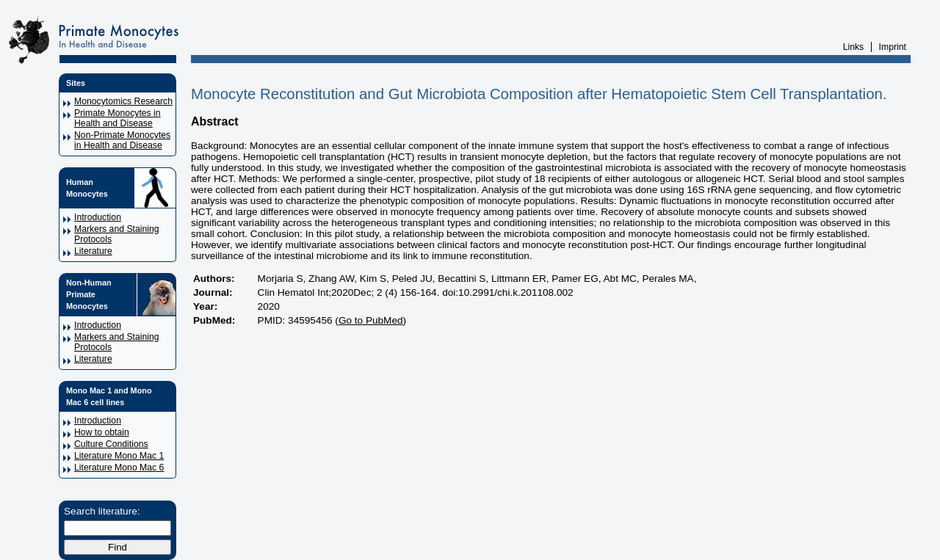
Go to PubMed (371, 320)
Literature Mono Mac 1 (119, 456)
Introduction (98, 217)
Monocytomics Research (123, 101)
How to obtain (102, 432)
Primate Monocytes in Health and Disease (117, 118)
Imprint (893, 47)
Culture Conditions (111, 444)
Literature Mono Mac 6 (119, 468)
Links (854, 47)
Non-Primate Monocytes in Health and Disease (122, 140)
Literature (93, 251)
